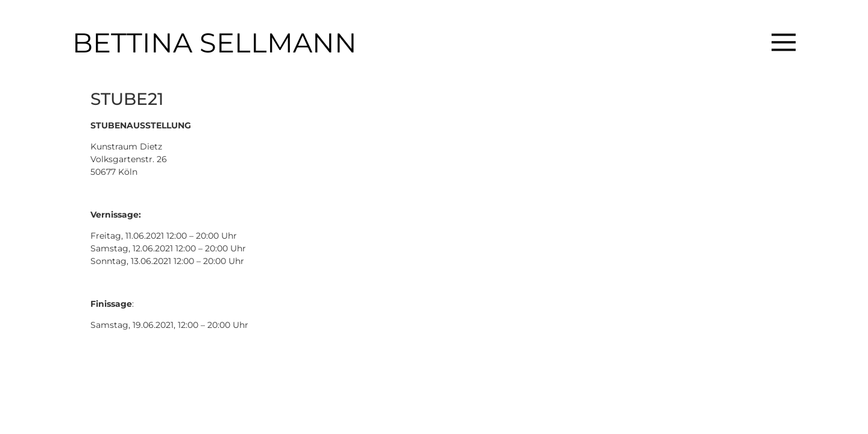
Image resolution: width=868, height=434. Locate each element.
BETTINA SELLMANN (215, 42)
